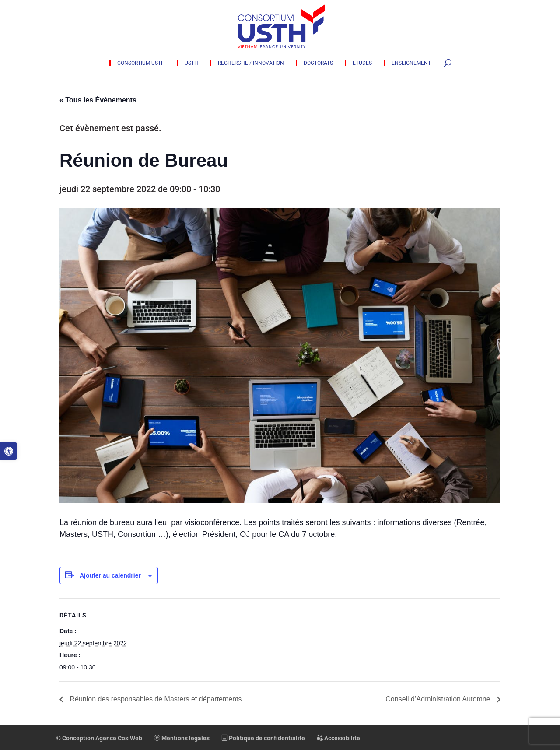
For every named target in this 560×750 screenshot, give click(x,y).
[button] (9, 451)
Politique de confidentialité (263, 738)
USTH (191, 63)
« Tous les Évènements (98, 100)
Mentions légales (182, 738)
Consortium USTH (141, 63)
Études (362, 63)
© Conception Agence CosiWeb (99, 738)
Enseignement (411, 63)
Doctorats (318, 63)
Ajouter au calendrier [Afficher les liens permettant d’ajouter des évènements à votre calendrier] (110, 575)
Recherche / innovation (251, 63)
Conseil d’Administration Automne (439, 699)
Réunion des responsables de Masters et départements (155, 699)
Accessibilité (338, 738)
